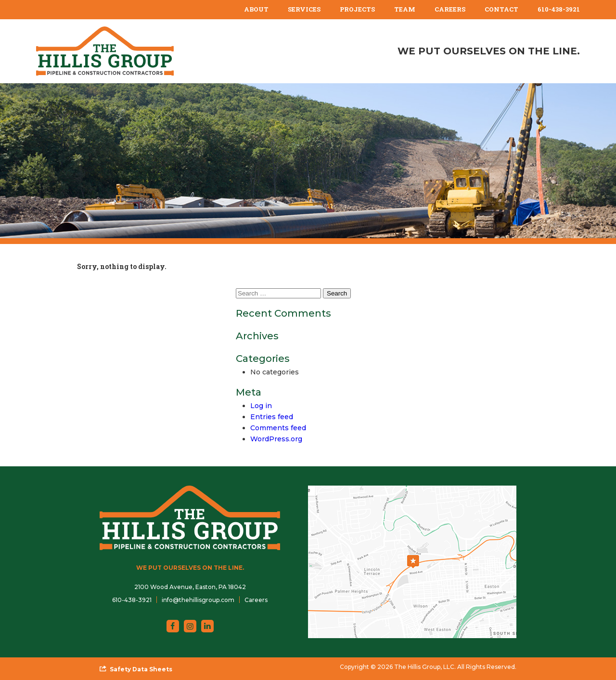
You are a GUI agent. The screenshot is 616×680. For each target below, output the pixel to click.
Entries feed (272, 417)
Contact (501, 9)
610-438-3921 (559, 9)
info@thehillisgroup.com (198, 600)
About (256, 9)
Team (405, 9)
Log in (261, 406)
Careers (450, 9)
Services (304, 9)
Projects (357, 9)
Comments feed (278, 428)
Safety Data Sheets (141, 669)
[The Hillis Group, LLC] (105, 51)
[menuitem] (256, 10)
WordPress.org (276, 439)
